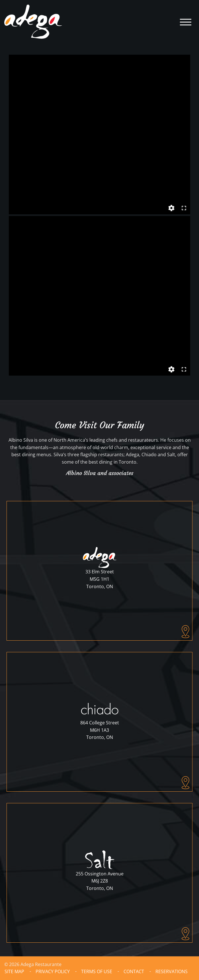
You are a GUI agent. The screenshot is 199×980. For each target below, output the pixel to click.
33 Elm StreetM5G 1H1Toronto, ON (100, 579)
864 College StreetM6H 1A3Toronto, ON (100, 730)
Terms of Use (97, 971)
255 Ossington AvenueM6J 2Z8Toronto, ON (100, 881)
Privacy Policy (53, 971)
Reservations (172, 971)
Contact (134, 971)
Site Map (14, 971)
